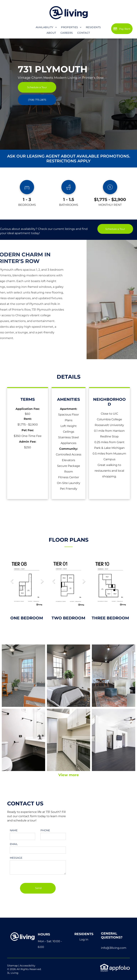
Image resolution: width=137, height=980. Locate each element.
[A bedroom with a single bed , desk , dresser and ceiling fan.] (23, 676)
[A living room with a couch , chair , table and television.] (114, 676)
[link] (37, 100)
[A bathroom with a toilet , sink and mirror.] (23, 740)
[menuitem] (46, 27)
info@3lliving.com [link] (114, 948)
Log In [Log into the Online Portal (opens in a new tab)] (84, 939)
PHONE (45, 830)
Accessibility (28, 966)
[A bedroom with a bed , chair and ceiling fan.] (69, 676)
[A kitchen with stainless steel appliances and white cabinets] (69, 740)
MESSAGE (16, 858)
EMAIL (14, 844)
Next (42, 581)
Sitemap (12, 966)
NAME (14, 830)
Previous (12, 581)
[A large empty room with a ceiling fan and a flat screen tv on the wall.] (114, 740)
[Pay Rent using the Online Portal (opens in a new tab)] (122, 29)
